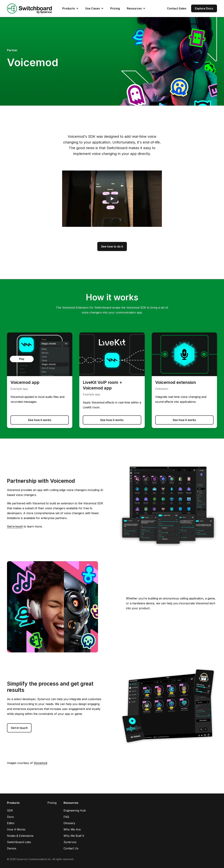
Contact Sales (177, 8)
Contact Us (71, 848)
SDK (10, 810)
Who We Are (72, 829)
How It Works (16, 829)
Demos (12, 848)
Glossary (69, 823)
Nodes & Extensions (20, 836)
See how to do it (112, 246)
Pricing (115, 8)
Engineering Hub (75, 810)
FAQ (66, 817)
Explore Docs (204, 8)
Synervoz (70, 842)
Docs (10, 817)
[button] (112, 199)
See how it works (40, 420)
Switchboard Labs (19, 842)
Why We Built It (74, 836)
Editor (11, 823)
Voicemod (40, 763)
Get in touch (15, 526)
